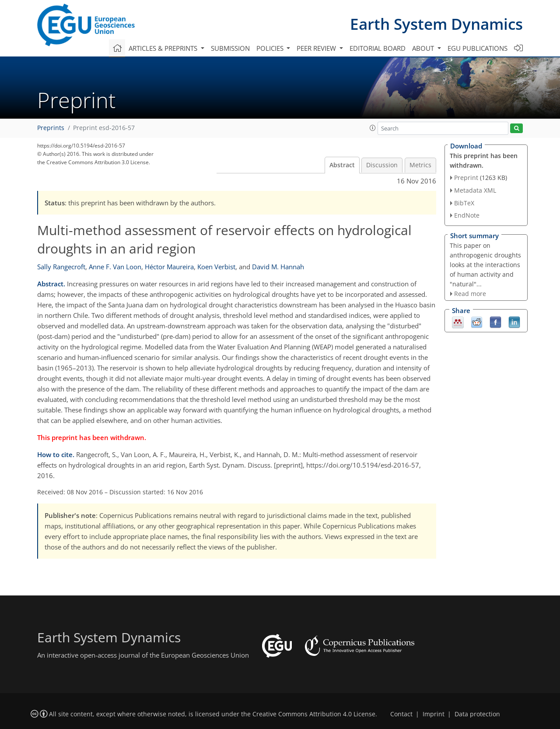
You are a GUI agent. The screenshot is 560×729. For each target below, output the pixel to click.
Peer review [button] (317, 48)
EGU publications (478, 48)
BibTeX (464, 203)
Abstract (342, 165)
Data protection (477, 714)
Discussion (382, 165)
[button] (373, 128)
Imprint (434, 714)
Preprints (51, 128)
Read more (470, 294)
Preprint (466, 178)
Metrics (420, 165)
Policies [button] (271, 48)
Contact (401, 714)
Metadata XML (475, 190)
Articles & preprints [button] (164, 48)
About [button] (424, 48)
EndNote (467, 215)
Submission (230, 48)
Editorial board (378, 48)
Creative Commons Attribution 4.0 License (314, 714)
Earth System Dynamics (436, 24)
